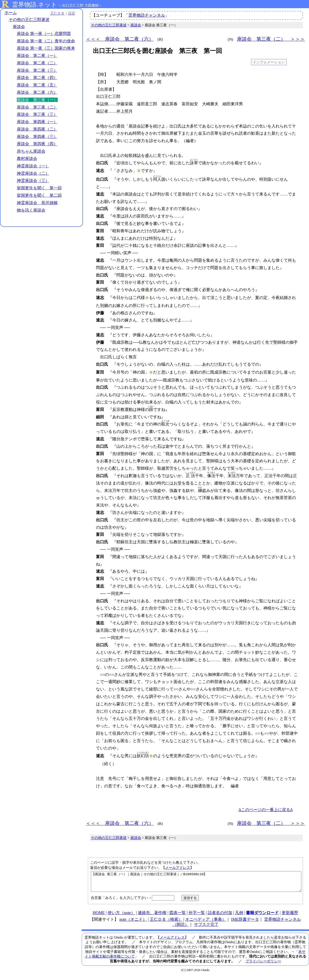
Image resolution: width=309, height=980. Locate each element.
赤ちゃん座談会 (31, 151)
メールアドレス (178, 868)
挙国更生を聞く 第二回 (39, 195)
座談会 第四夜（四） (37, 144)
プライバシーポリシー (263, 965)
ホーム (11, 13)
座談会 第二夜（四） (37, 78)
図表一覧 (178, 916)
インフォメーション (269, 62)
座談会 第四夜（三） (37, 137)
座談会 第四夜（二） (37, 129)
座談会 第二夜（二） (37, 63)
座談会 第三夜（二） (37, 107)
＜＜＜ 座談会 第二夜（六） (120, 39)
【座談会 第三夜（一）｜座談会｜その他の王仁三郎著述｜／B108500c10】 (196, 883)
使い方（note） (121, 916)
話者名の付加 (220, 916)
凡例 (239, 916)
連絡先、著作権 (152, 916)
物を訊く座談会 (31, 210)
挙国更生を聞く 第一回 (39, 188)
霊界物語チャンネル (147, 15)
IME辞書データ (245, 923)
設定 (70, 13)
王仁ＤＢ (56, 13)
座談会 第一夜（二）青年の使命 (46, 41)
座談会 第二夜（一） (37, 56)
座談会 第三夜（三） (37, 115)
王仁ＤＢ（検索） (166, 923)
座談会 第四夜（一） (37, 122)
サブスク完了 (206, 928)
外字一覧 (197, 916)
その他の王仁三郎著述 (29, 20)
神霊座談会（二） (33, 173)
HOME (99, 916)
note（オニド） (133, 923)
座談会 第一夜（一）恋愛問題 (44, 34)
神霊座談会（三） (33, 181)
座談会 (19, 27)
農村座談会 (27, 159)
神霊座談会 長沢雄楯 (37, 203)
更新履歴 (290, 916)
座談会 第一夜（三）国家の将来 (46, 48)
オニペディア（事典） (206, 923)
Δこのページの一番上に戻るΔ (265, 810)
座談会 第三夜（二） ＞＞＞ (271, 39)
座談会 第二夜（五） (37, 85)
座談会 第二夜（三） (37, 70)
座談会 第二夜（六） (37, 92)
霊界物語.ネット (35, 5)
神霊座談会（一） (33, 166)
